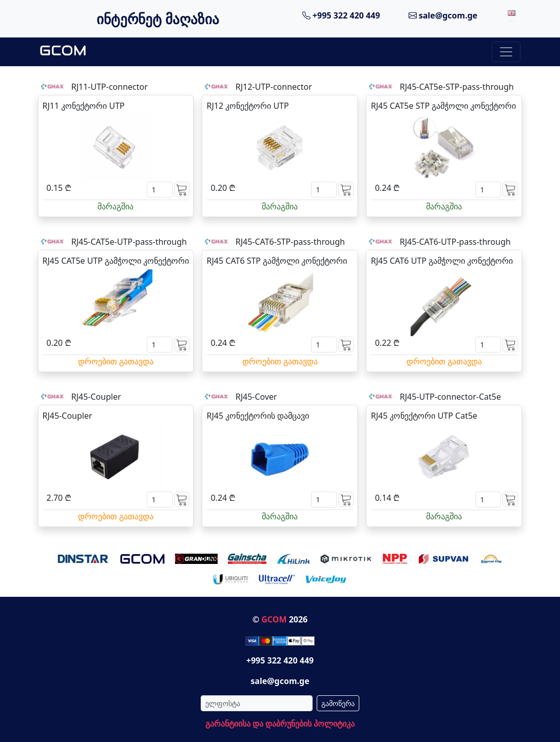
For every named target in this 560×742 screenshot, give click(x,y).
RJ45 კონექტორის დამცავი (258, 416)
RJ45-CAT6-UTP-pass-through (455, 242)
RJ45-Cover (256, 397)
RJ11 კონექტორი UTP (84, 106)
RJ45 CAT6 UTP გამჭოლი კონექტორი (442, 261)
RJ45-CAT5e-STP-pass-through (457, 87)
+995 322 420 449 (341, 15)
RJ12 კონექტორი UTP (247, 106)
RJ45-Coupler (96, 397)
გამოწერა (338, 703)
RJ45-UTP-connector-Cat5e (450, 397)
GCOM (274, 619)
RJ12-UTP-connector (274, 87)
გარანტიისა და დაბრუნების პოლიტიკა (280, 724)
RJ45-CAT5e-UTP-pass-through (129, 242)
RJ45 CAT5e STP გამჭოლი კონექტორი (443, 106)
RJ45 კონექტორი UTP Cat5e (424, 416)
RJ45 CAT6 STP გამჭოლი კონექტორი (277, 261)
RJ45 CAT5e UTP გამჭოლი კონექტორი (116, 261)
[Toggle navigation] (506, 52)
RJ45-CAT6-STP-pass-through (290, 242)
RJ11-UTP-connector (110, 87)
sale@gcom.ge (443, 15)
